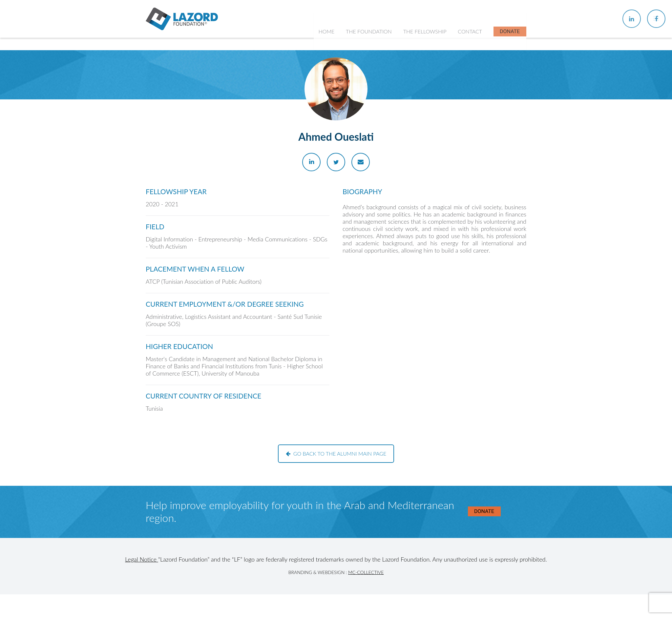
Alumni (415, 118)
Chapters (417, 92)
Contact (470, 46)
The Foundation (370, 46)
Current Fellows (425, 105)
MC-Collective (366, 572)
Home (328, 46)
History (359, 92)
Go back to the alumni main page (336, 453)
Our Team (361, 105)
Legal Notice (142, 559)
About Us (361, 79)
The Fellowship (426, 46)
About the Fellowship (431, 79)
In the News (421, 130)
